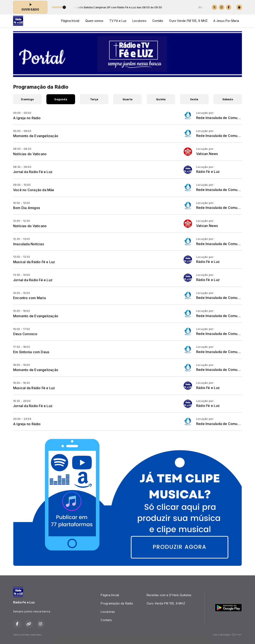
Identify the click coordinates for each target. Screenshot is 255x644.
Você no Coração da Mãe (34, 190)
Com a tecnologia (227, 635)
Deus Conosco (25, 334)
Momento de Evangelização (36, 136)
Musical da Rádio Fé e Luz (34, 262)
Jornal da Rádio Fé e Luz (33, 172)
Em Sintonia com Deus (31, 352)
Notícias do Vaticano (30, 154)
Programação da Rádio (117, 603)
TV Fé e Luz (118, 21)
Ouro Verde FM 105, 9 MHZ (188, 21)
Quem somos (94, 21)
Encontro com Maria (29, 298)
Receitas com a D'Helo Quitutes (169, 595)
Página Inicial (70, 21)
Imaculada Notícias (29, 244)
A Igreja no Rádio (27, 118)
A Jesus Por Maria (226, 21)
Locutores (139, 21)
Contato (158, 21)
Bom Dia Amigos (27, 208)
